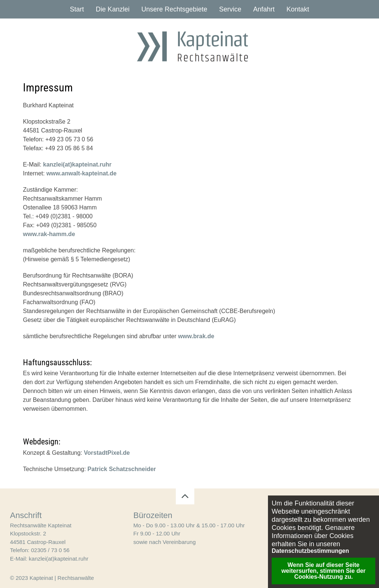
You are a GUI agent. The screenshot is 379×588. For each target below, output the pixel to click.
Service (230, 9)
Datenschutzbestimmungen (310, 551)
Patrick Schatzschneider (122, 469)
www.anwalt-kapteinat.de (81, 173)
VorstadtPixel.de (107, 453)
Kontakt (298, 9)
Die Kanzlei (113, 9)
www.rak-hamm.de (49, 234)
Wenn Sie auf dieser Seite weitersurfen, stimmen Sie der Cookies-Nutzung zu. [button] (323, 571)
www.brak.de (196, 336)
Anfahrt (264, 9)
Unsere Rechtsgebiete (174, 9)
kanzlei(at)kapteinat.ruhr (77, 164)
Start (77, 9)
